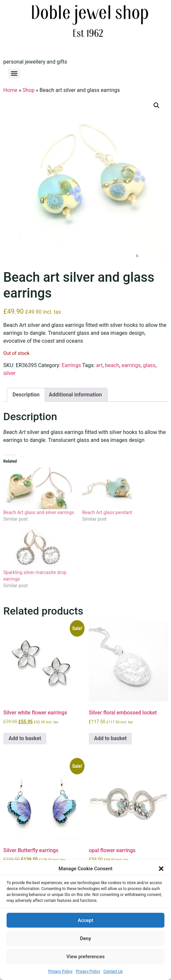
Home (10, 90)
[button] (161, 869)
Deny (85, 938)
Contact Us (113, 971)
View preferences (85, 957)
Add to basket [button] (25, 738)
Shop (29, 90)
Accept (85, 920)
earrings (131, 365)
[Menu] (14, 73)
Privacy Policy (61, 971)
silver (10, 373)
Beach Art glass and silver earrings (39, 512)
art (99, 365)
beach (112, 365)
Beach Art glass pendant (107, 512)
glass (149, 365)
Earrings (72, 365)
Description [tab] (26, 395)
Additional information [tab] (75, 395)
